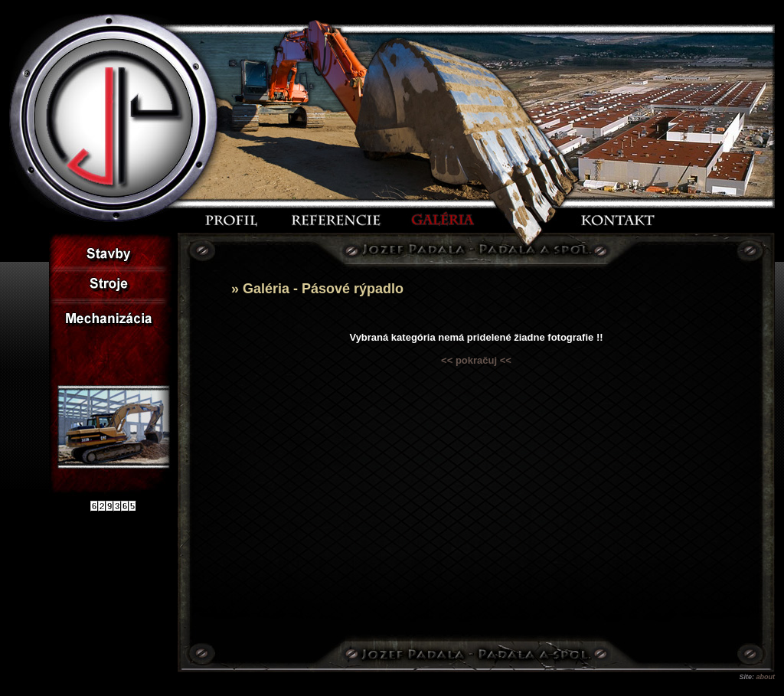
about (766, 677)
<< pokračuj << (476, 360)
